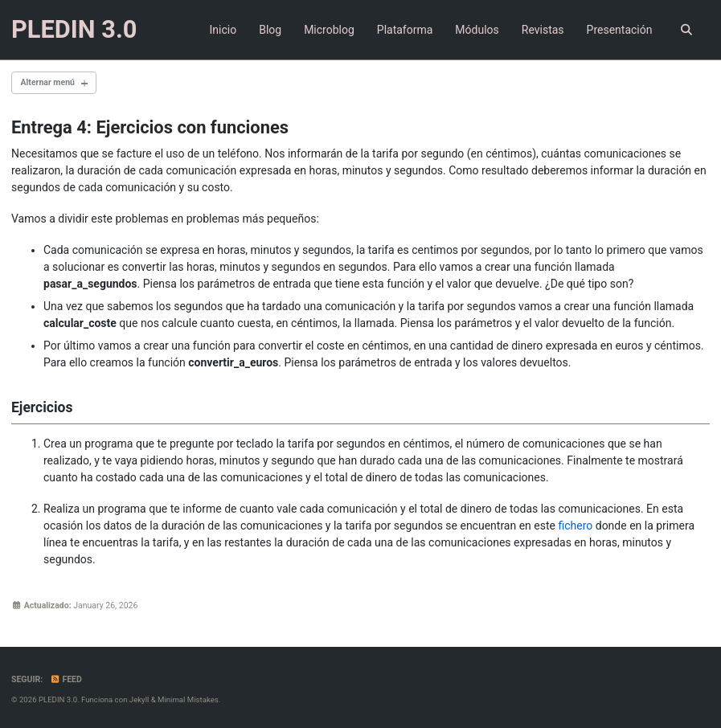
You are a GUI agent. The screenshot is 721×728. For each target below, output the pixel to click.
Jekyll (139, 699)
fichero (575, 526)
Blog (270, 30)
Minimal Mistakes (188, 699)
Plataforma (405, 30)
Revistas (543, 30)
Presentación (620, 30)
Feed (66, 679)
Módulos (477, 30)
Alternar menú (48, 82)
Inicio (223, 30)
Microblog (329, 30)
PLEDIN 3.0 (74, 29)
